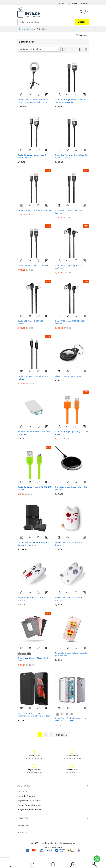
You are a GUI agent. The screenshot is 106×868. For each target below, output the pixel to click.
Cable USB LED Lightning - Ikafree (34, 210)
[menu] (12, 864)
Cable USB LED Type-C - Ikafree (33, 266)
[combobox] (46, 22)
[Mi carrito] (81, 12)
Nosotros (22, 791)
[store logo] (29, 12)
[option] (20, 654)
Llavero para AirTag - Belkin (68, 376)
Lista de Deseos (26, 796)
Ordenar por (26, 49)
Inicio (20, 29)
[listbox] (34, 654)
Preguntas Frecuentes (29, 809)
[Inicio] (53, 862)
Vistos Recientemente (29, 805)
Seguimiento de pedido (78, 3)
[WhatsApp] (97, 859)
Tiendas (61, 3)
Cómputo (31, 29)
